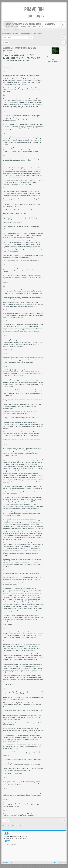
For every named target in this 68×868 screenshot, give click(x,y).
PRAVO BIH (34, 10)
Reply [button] (5, 43)
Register (40, 16)
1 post (64, 37)
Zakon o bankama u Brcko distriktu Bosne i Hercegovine (22, 34)
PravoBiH (8, 862)
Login (31, 16)
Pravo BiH (56, 862)
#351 (5, 50)
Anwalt (15, 862)
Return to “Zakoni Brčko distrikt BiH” (12, 826)
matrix (11, 50)
